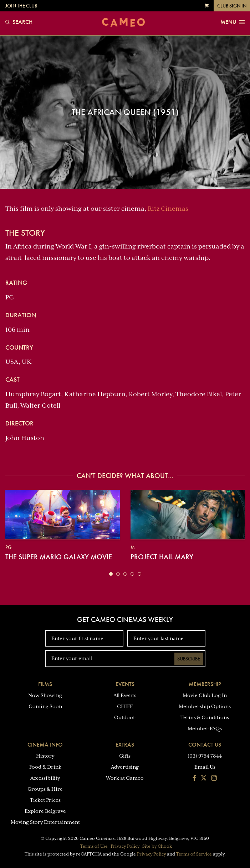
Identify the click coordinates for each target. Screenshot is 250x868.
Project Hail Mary (162, 557)
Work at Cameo (125, 778)
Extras (125, 745)
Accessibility (45, 778)
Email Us (205, 767)
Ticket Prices (45, 800)
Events (125, 684)
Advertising (125, 767)
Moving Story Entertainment (45, 822)
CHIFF (125, 706)
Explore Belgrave (45, 811)
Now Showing (45, 695)
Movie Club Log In (205, 695)
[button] (111, 574)
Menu (233, 22)
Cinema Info (45, 745)
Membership (205, 684)
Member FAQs (205, 728)
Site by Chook (157, 846)
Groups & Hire (45, 789)
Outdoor (125, 717)
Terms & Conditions (205, 717)
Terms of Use (94, 846)
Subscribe (189, 659)
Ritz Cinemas (168, 209)
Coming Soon (45, 706)
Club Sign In (232, 6)
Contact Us (205, 745)
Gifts (125, 756)
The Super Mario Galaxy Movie (59, 557)
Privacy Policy (125, 846)
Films (45, 684)
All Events (125, 695)
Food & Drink (45, 767)
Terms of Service (194, 854)
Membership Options (205, 706)
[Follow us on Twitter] (204, 779)
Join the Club (21, 6)
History (45, 756)
